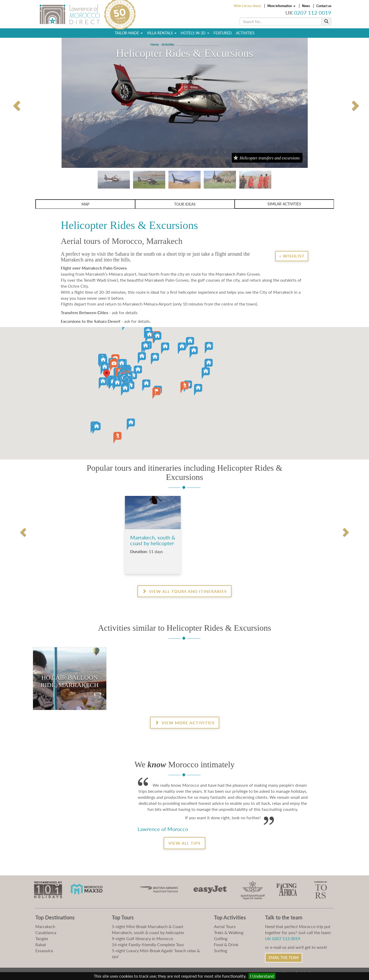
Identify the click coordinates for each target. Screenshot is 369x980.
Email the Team (284, 958)
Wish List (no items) (247, 6)
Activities (245, 33)
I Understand (262, 976)
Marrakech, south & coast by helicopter (148, 932)
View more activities (185, 723)
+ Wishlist (292, 256)
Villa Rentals (162, 33)
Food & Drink (226, 944)
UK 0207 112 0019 (283, 938)
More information (281, 6)
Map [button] (85, 204)
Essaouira (44, 950)
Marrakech (45, 926)
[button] (107, 374)
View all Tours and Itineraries (185, 591)
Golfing (221, 938)
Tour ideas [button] (185, 204)
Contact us (324, 6)
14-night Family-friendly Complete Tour (148, 944)
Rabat (41, 944)
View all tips (185, 843)
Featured (223, 33)
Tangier (42, 938)
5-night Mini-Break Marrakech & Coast (148, 926)
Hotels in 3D (195, 33)
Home (155, 44)
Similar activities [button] (284, 204)
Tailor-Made (129, 33)
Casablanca (46, 932)
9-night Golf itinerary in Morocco (142, 938)
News (306, 6)
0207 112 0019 (313, 13)
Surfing (221, 950)
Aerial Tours (225, 926)
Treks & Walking (229, 932)
